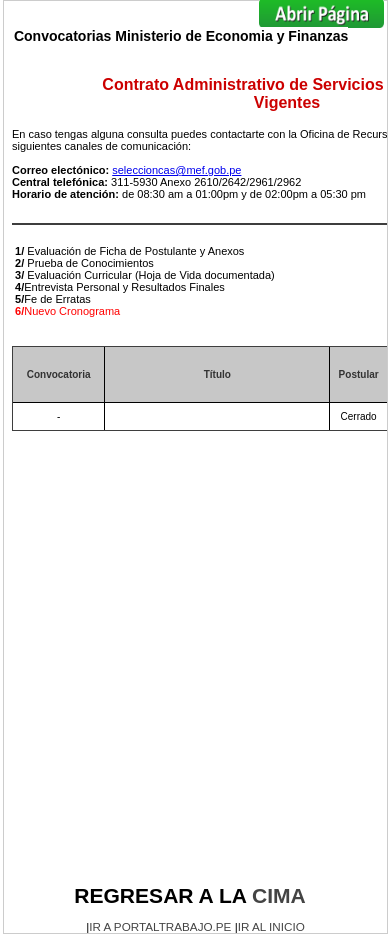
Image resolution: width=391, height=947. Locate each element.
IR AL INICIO (271, 926)
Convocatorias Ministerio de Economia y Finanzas (181, 36)
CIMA (278, 895)
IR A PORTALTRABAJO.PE (160, 926)
